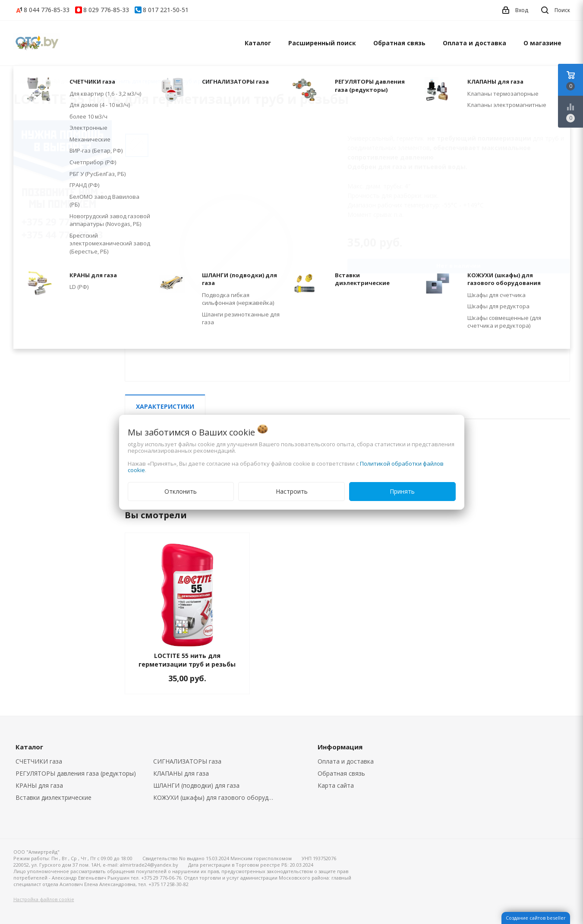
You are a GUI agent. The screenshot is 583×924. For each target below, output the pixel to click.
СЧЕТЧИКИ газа (39, 761)
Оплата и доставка (474, 43)
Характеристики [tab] (165, 406)
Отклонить (181, 491)
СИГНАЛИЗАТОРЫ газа (187, 761)
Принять (402, 491)
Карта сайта (336, 785)
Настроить (292, 491)
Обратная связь (399, 43)
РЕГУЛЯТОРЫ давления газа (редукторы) (76, 773)
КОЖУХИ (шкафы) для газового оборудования (216, 797)
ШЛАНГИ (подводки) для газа (196, 785)
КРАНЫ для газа (39, 785)
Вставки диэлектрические (54, 797)
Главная (24, 81)
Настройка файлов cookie (44, 899)
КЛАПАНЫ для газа (181, 773)
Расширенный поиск (322, 43)
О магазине (542, 43)
